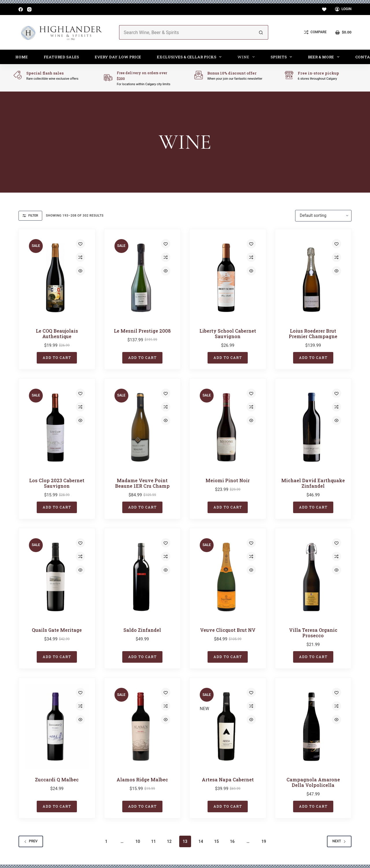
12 (169, 841)
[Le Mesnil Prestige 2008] (143, 278)
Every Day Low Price (118, 57)
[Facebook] (21, 9)
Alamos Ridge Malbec (142, 779)
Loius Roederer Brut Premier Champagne (313, 334)
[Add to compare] (80, 257)
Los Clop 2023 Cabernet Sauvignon (57, 483)
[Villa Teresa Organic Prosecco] (313, 577)
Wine (247, 57)
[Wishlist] (324, 9)
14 (201, 841)
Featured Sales (61, 57)
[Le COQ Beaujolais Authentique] (57, 278)
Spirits (283, 57)
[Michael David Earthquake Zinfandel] (313, 427)
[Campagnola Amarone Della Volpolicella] (313, 727)
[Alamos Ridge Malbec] (143, 727)
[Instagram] (29, 9)
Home (22, 57)
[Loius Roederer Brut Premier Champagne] (313, 278)
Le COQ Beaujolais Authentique (57, 334)
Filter (30, 216)
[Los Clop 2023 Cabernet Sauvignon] (57, 427)
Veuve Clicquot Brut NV (228, 630)
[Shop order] (323, 216)
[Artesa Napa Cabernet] (228, 727)
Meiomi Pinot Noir (228, 480)
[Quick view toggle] (80, 271)
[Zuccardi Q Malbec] (57, 727)
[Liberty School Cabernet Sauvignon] (228, 278)
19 (264, 841)
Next (339, 841)
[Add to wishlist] (80, 244)
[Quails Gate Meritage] (57, 577)
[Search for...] (186, 32)
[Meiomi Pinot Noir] (228, 427)
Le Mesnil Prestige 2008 (142, 331)
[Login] (343, 9)
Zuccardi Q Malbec (57, 779)
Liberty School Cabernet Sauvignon (228, 334)
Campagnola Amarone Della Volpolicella (313, 782)
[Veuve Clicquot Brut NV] (228, 577)
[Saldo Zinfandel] (143, 577)
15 (217, 841)
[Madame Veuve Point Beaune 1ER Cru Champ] (143, 427)
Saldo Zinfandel (142, 630)
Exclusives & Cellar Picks (190, 57)
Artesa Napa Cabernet (228, 779)
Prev (31, 841)
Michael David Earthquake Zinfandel (313, 483)
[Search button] (261, 32)
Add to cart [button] (57, 357)
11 (153, 841)
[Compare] (315, 32)
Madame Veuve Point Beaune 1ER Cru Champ (142, 483)
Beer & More (325, 57)
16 (232, 841)
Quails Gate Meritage (57, 630)
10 (138, 841)
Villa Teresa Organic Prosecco (313, 633)
